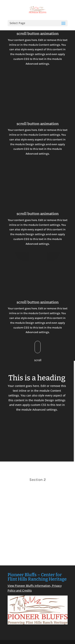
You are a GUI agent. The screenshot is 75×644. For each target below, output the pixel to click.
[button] (63, 26)
